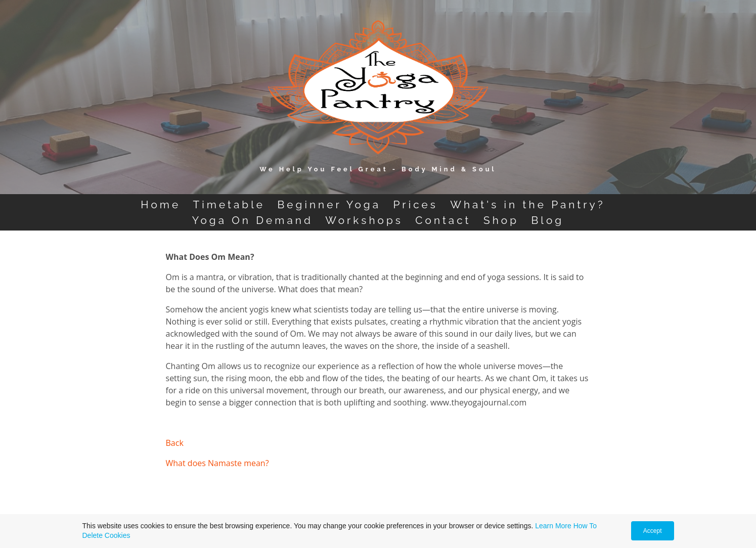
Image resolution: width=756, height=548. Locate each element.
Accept (653, 531)
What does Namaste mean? (217, 463)
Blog (547, 220)
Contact (443, 220)
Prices (415, 204)
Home (161, 204)
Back (175, 443)
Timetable (229, 204)
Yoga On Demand (253, 220)
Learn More (553, 526)
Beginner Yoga (329, 204)
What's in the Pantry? (528, 204)
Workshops (364, 220)
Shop (501, 220)
